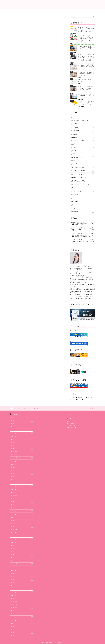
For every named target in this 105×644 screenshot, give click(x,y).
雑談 (83, 161)
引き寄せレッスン (83, 127)
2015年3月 (22, 592)
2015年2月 (22, 595)
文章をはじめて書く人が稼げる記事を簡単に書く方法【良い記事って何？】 (86, 74)
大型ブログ (83, 212)
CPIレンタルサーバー (76, 341)
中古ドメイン (83, 202)
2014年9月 (22, 611)
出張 (83, 188)
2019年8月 (22, 427)
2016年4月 (22, 552)
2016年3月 (22, 555)
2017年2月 (22, 520)
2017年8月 (22, 502)
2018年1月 (22, 486)
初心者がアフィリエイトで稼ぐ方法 (53, 4)
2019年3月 (22, 443)
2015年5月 (22, 586)
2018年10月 (22, 458)
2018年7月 (22, 467)
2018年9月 (22, 461)
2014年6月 (22, 620)
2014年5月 (22, 623)
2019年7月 (22, 430)
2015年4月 (22, 589)
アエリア (23, 52)
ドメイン (83, 198)
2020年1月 (22, 418)
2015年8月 (22, 577)
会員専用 (83, 124)
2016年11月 (22, 530)
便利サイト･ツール (83, 157)
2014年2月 (22, 633)
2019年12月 (22, 421)
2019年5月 (22, 436)
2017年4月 (22, 514)
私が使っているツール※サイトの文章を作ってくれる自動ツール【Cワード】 (86, 96)
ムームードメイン (75, 369)
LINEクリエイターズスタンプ (83, 178)
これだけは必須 (19, 11)
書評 (83, 144)
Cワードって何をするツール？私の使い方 (85, 80)
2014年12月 (22, 602)
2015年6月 (22, 583)
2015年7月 (22, 580)
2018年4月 (22, 477)
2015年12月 (22, 564)
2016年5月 (22, 549)
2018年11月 (22, 455)
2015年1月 (22, 598)
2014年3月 (22, 630)
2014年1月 (22, 636)
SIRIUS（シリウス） (83, 174)
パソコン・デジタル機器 (83, 171)
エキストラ (83, 195)
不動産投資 (83, 134)
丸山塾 (83, 148)
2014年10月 (22, 608)
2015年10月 (22, 570)
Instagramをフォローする (77, 400)
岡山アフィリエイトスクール (83, 120)
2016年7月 (22, 542)
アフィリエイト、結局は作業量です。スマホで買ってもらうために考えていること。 (86, 103)
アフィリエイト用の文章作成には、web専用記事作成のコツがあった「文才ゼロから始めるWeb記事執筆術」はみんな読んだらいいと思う (86, 58)
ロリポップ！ (74, 351)
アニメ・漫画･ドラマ (83, 191)
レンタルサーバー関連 (83, 167)
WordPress (83, 151)
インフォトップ (16, 52)
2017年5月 (22, 511)
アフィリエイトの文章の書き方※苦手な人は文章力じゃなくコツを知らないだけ (86, 88)
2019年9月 (22, 424)
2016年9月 (22, 536)
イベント (83, 208)
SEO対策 (83, 164)
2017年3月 (22, 517)
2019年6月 (22, 433)
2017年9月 (22, 499)
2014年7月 (22, 617)
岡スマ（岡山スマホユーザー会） (83, 184)
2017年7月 (22, 505)
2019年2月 (22, 446)
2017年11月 (22, 492)
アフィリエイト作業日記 (53, 11)
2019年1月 (22, 449)
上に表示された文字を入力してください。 (22, 172)
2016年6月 (22, 545)
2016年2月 (22, 558)
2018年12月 (22, 452)
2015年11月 (22, 567)
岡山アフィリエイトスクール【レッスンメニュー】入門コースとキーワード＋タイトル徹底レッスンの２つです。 (86, 29)
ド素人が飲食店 (83, 131)
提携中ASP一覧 (36, 11)
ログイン (70, 422)
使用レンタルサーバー (69, 11)
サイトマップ (69, 414)
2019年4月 (22, 439)
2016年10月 (22, 533)
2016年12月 (22, 527)
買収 (28, 52)
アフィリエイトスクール (86, 11)
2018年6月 (22, 471)
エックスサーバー (75, 331)
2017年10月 (22, 496)
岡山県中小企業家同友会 (83, 181)
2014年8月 (22, 614)
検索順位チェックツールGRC (78, 383)
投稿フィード (71, 424)
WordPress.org (71, 427)
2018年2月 (22, 483)
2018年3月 (22, 480)
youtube (83, 138)
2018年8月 (22, 464)
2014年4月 (22, 626)
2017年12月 (22, 489)
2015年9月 (22, 573)
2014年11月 (22, 605)
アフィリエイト (83, 205)
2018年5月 (22, 474)
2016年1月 (22, 561)
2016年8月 (22, 539)
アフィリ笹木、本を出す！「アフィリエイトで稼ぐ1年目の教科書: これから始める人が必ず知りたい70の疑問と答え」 (86, 39)
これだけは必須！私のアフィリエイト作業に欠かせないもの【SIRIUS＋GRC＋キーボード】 (86, 48)
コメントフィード (72, 426)
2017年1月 (22, 524)
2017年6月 (22, 508)
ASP (14, 18)
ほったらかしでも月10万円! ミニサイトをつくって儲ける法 (86, 66)
